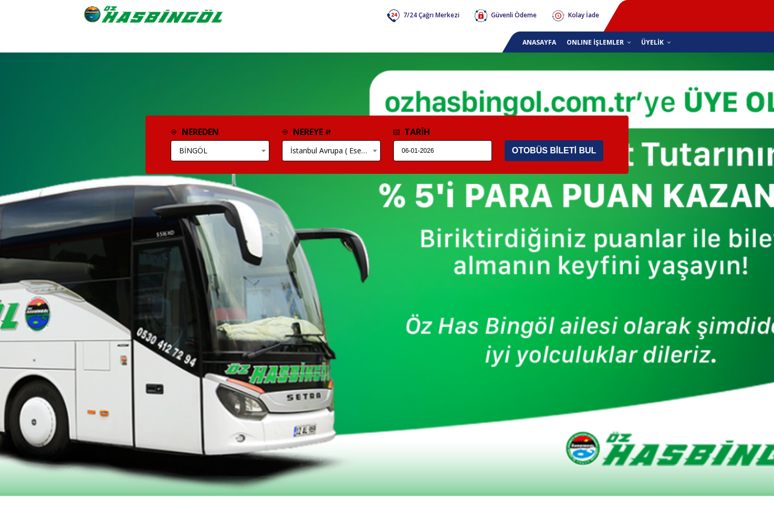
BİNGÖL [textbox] (193, 150)
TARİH (412, 132)
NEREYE (307, 132)
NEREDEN (195, 132)
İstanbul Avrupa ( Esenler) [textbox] (333, 150)
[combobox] (220, 151)
